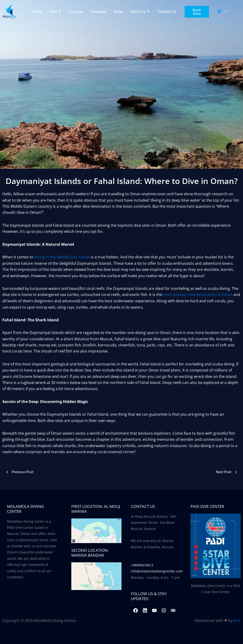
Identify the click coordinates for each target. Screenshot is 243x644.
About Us (140, 12)
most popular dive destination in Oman (198, 295)
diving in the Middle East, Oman (62, 257)
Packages (99, 12)
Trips (55, 12)
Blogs (118, 12)
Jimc (237, 620)
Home (37, 12)
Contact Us (167, 12)
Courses (77, 12)
